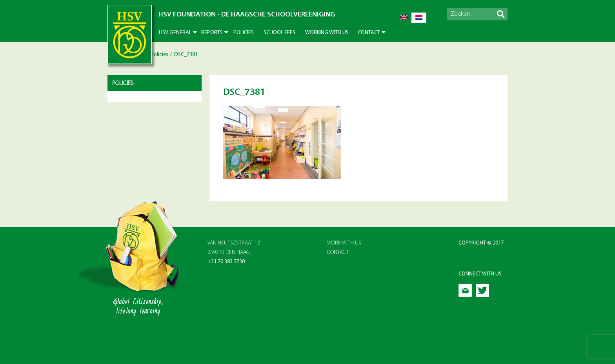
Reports (212, 33)
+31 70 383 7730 (226, 262)
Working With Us (327, 33)
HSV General (175, 33)
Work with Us (344, 243)
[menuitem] (404, 18)
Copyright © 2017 (481, 243)
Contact (369, 33)
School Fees (279, 33)
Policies (244, 33)
